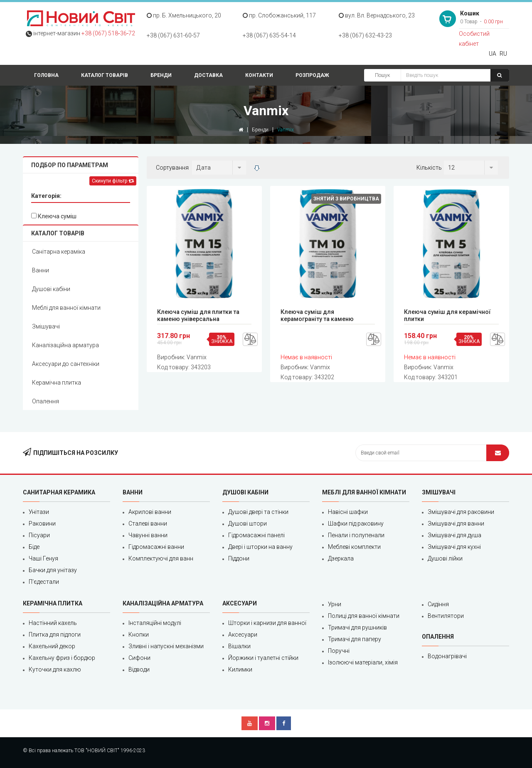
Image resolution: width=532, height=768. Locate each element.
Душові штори (248, 524)
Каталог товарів (105, 75)
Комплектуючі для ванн (161, 558)
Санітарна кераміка (59, 252)
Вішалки (239, 646)
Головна (46, 75)
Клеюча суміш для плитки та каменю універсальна (198, 315)
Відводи (139, 669)
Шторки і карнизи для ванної (267, 623)
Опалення (46, 401)
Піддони (239, 558)
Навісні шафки (348, 512)
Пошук (382, 75)
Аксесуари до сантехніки (66, 364)
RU (503, 54)
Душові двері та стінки (258, 512)
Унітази (39, 512)
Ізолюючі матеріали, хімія (363, 662)
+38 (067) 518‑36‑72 (108, 33)
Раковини (42, 524)
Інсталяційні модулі (155, 623)
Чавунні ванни (148, 535)
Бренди (161, 75)
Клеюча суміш (54, 216)
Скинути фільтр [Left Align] (113, 181)
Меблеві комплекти (354, 547)
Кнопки (139, 635)
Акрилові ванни (150, 512)
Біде (34, 547)
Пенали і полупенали (356, 535)
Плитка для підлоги (55, 635)
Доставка (208, 75)
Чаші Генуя (43, 558)
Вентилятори (446, 616)
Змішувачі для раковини (461, 512)
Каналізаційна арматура (65, 345)
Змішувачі (46, 326)
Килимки (240, 669)
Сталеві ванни (148, 524)
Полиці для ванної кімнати (364, 616)
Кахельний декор (52, 646)
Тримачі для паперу (355, 639)
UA (493, 54)
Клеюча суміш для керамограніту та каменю (317, 315)
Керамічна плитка (57, 383)
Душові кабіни (51, 289)
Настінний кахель (53, 623)
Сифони (139, 658)
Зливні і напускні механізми (166, 646)
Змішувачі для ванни (456, 524)
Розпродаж (312, 75)
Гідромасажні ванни (156, 547)
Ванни (41, 270)
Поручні (339, 651)
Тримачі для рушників (357, 627)
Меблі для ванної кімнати (66, 308)
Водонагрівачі (447, 656)
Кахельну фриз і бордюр (62, 658)
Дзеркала (341, 558)
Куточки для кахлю (55, 669)
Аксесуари (243, 635)
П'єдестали (44, 582)
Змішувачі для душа (454, 535)
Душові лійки (445, 558)
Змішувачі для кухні (454, 547)
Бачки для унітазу (53, 570)
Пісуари (39, 535)
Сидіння (438, 604)
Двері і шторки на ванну (260, 547)
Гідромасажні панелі (256, 535)
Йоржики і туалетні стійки (263, 658)
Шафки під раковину (356, 524)
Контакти (259, 75)
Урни (335, 604)
